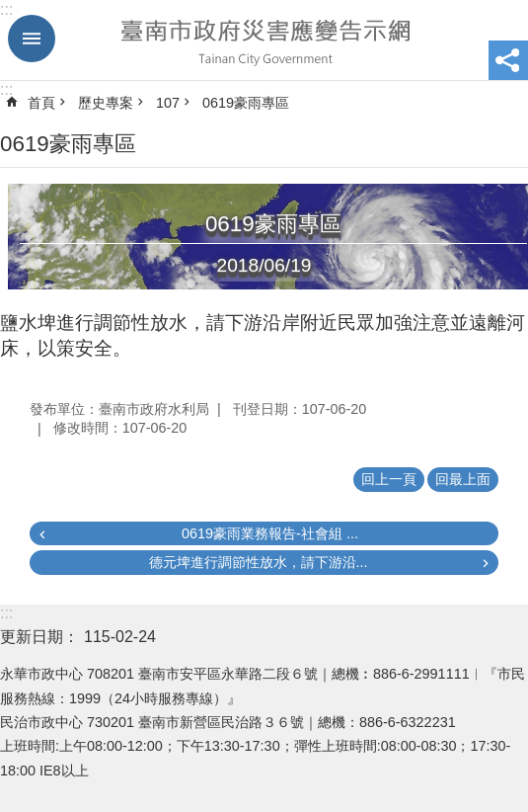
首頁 (41, 103)
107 (168, 103)
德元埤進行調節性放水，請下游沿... (259, 562)
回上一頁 (389, 479)
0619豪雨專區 (246, 103)
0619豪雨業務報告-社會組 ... (270, 533)
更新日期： (39, 637)
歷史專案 (106, 103)
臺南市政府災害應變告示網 (264, 41)
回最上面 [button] (463, 479)
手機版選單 (32, 39)
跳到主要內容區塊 (10, 10)
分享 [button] (508, 60)
